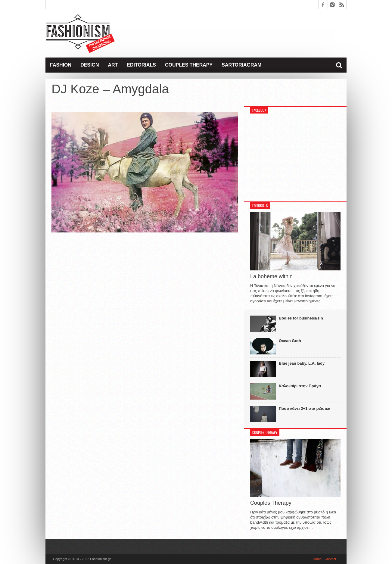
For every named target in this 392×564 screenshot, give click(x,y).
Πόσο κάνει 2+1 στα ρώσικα (305, 408)
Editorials (141, 65)
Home (317, 559)
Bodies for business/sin (301, 318)
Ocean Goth (290, 341)
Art (113, 65)
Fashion (61, 65)
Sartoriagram (241, 65)
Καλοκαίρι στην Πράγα (300, 386)
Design (90, 65)
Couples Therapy (189, 65)
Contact (330, 559)
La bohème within (271, 276)
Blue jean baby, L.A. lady (302, 363)
